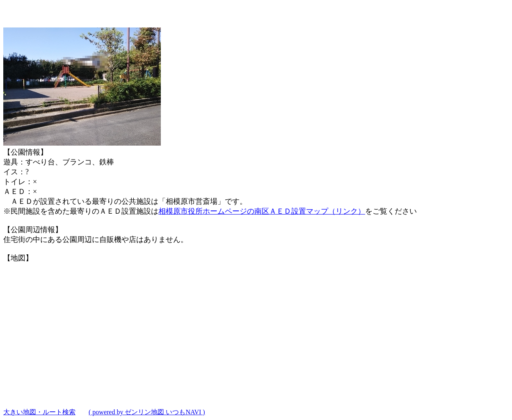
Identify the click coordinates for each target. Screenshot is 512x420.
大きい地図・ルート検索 (39, 412)
